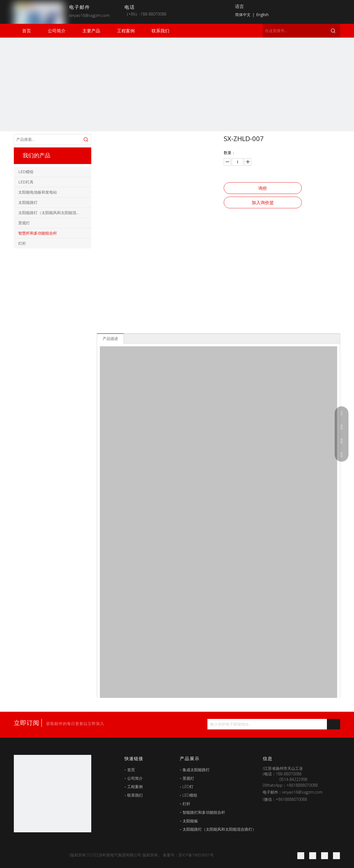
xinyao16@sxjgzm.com (89, 15)
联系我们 (135, 795)
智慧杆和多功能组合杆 (38, 233)
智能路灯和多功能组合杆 (204, 812)
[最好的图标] (53, 794)
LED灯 (188, 787)
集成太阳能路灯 (196, 770)
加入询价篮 (263, 202)
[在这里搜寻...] (295, 31)
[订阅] (334, 724)
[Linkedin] (313, 856)
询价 (263, 188)
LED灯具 (26, 182)
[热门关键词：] (333, 31)
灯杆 (22, 243)
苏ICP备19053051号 (196, 855)
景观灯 (24, 223)
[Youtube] (336, 856)
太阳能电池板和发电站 (38, 192)
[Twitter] (325, 856)
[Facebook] (301, 856)
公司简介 (135, 778)
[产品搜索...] (48, 139)
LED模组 (26, 172)
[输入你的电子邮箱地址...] (229, 724)
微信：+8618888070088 (286, 799)
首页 (131, 770)
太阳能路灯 (28, 202)
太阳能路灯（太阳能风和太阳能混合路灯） (55, 213)
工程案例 (135, 787)
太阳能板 (190, 821)
